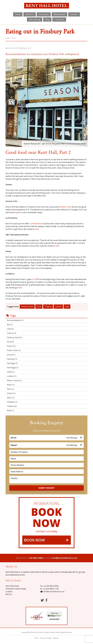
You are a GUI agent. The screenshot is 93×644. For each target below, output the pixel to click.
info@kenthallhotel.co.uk (65, 558)
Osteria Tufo (65, 207)
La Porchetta (35, 224)
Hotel (11, 372)
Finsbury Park (27, 307)
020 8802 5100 (50, 589)
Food (39, 307)
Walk (10, 410)
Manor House (14, 380)
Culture (58, 307)
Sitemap (56, 638)
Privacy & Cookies (46, 638)
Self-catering (35, 20)
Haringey (12, 363)
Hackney (12, 359)
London (12, 376)
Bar (10, 325)
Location (74, 14)
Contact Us (59, 20)
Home (18, 14)
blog (16, 212)
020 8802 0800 (36, 558)
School (11, 393)
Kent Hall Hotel (47, 6)
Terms (37, 638)
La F (34, 279)
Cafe (67, 307)
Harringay (13, 368)
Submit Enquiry (46, 488)
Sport (11, 398)
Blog (47, 20)
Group (11, 355)
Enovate (69, 632)
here (37, 229)
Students (12, 402)
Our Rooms (44, 14)
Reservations (59, 14)
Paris (11, 389)
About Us (30, 14)
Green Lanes (14, 350)
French (11, 346)
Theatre (48, 307)
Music (11, 385)
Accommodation (15, 320)
